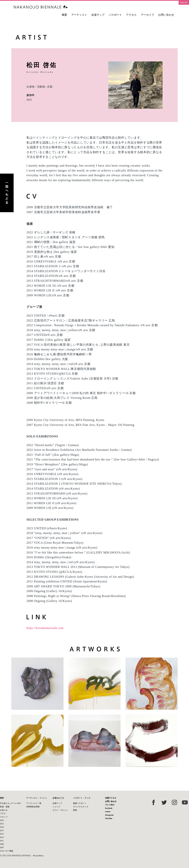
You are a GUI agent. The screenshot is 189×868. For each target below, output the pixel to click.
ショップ (56, 807)
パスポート (115, 15)
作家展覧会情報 (33, 807)
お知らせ (4, 810)
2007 (2, 847)
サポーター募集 (7, 851)
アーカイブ (147, 15)
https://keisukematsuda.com (45, 628)
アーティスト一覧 (34, 803)
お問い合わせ (166, 15)
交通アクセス (111, 798)
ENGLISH (184, 2)
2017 (2, 830)
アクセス (131, 15)
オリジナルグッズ (81, 807)
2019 (2, 827)
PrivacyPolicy (38, 856)
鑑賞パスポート (80, 803)
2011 (2, 841)
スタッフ (4, 817)
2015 (2, 834)
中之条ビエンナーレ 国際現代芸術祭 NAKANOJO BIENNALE (41, 7)
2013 (2, 837)
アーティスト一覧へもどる (7, 193)
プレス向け (110, 805)
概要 (64, 15)
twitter (108, 812)
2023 (29, 100)
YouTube (109, 818)
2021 (2, 824)
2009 (2, 844)
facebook (109, 808)
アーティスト (79, 15)
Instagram (109, 815)
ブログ (3, 813)
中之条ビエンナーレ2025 (10, 803)
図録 (75, 810)
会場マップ (98, 15)
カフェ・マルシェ (60, 810)
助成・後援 (5, 807)
